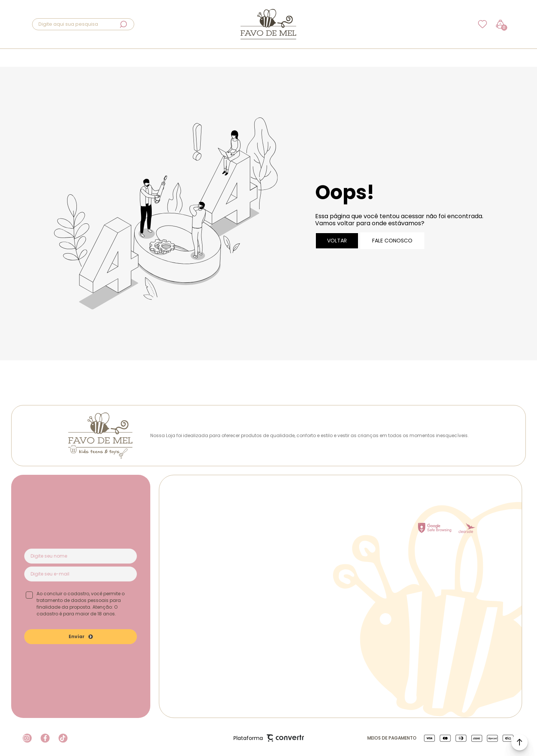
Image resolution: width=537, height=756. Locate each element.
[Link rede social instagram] (27, 738)
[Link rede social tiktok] (63, 738)
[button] (519, 742)
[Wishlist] (483, 24)
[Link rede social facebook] (45, 738)
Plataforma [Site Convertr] (269, 738)
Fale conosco (392, 241)
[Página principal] (268, 24)
